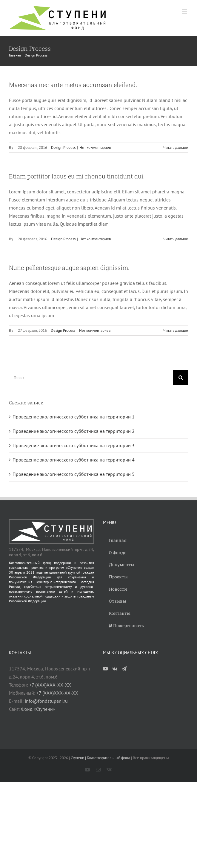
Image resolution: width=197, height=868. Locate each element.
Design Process (63, 148)
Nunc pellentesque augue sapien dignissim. (69, 268)
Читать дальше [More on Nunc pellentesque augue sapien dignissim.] (176, 330)
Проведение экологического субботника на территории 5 (74, 474)
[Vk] (115, 669)
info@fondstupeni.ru (46, 701)
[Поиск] (181, 378)
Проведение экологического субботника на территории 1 (74, 417)
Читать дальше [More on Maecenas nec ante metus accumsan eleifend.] (176, 148)
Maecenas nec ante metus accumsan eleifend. (73, 85)
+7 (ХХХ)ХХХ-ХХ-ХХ (50, 685)
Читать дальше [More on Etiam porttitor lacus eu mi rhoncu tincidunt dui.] (176, 239)
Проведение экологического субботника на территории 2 (74, 431)
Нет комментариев (95, 148)
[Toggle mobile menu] (185, 12)
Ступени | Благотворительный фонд (100, 758)
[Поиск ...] (91, 378)
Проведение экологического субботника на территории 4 (74, 460)
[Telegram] (124, 669)
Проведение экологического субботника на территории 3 (74, 445)
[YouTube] (105, 669)
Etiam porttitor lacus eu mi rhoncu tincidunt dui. (77, 176)
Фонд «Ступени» (38, 709)
